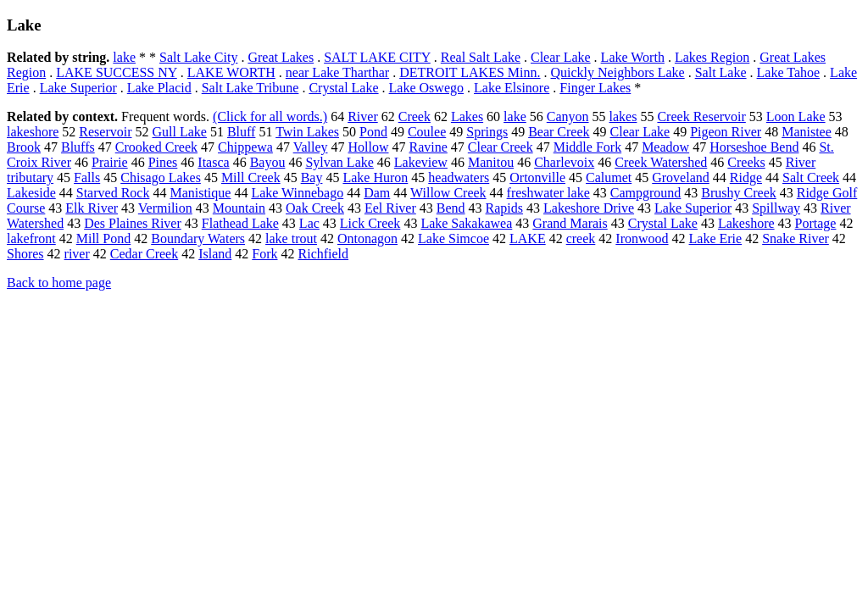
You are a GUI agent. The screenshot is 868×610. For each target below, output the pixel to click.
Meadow (665, 147)
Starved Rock (113, 193)
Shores (25, 254)
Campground (646, 193)
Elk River (92, 208)
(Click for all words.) (270, 116)
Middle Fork (587, 147)
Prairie (110, 162)
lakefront (31, 238)
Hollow (369, 147)
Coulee (427, 132)
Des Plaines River (133, 223)
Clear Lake (561, 57)
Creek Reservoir (701, 116)
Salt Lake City (198, 57)
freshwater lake (548, 193)
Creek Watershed (661, 162)
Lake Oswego (426, 88)
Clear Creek (501, 147)
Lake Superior (78, 88)
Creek (415, 116)
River (363, 116)
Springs (487, 132)
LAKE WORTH (231, 72)
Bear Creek (559, 132)
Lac (309, 223)
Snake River (796, 238)
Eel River (390, 208)
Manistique (200, 193)
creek (581, 238)
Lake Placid (159, 88)
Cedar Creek (144, 254)
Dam (377, 193)
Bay (312, 177)
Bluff (241, 132)
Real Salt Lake (481, 57)
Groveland (681, 177)
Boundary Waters (198, 238)
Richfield (324, 254)
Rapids (504, 208)
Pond (373, 132)
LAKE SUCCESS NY (117, 72)
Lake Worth (633, 57)
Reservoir (105, 132)
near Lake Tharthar (337, 72)
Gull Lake (180, 132)
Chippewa (245, 147)
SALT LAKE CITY (377, 57)
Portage (816, 223)
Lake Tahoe (789, 72)
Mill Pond (103, 238)
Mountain (239, 208)
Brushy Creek (738, 193)
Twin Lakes (307, 132)
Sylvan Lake (339, 162)
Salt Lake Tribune (250, 88)
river (77, 254)
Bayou (268, 162)
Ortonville (537, 177)
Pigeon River (726, 132)
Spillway (776, 208)
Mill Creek (251, 177)
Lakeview (421, 162)
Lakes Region (712, 57)
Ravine (428, 147)
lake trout (291, 238)
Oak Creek (315, 208)
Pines (163, 162)
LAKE (528, 238)
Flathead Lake (240, 223)
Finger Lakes (595, 88)
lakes (623, 116)
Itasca (213, 162)
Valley (311, 147)
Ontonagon (367, 238)
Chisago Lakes (161, 177)
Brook (24, 147)
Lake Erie (716, 238)
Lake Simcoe (453, 238)
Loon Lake (796, 116)
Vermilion (165, 208)
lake (124, 57)
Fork (264, 254)
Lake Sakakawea (466, 223)
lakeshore (33, 132)
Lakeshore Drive (589, 208)
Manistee (807, 132)
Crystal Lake (343, 88)
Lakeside (31, 193)
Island (215, 254)
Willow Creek (448, 193)
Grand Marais (570, 223)
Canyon (568, 116)
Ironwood (642, 238)
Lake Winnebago (297, 193)
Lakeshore (746, 223)
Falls (87, 177)
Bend (451, 208)
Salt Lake (721, 72)
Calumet (609, 177)
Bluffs (78, 147)
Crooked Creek (156, 147)
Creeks (746, 162)
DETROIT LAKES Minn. (470, 72)
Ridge (746, 177)
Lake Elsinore (512, 88)
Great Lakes (281, 57)
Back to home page (59, 283)
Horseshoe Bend (754, 147)
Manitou (491, 162)
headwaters (459, 177)
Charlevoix (564, 162)
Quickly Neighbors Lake (618, 72)
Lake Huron (375, 177)
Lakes (467, 116)
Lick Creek (370, 223)
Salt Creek (811, 177)
